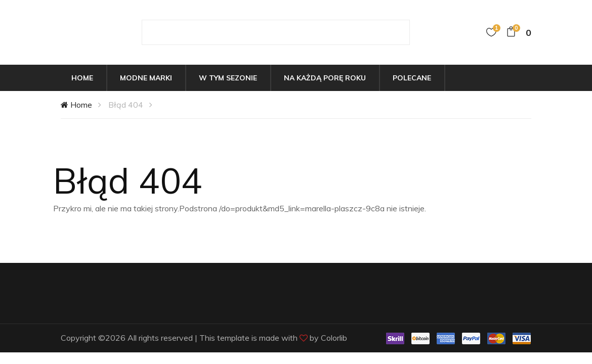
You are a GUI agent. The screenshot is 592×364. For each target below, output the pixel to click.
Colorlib (334, 338)
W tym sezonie (228, 78)
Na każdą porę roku (325, 78)
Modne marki (146, 78)
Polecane (412, 78)
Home (82, 78)
